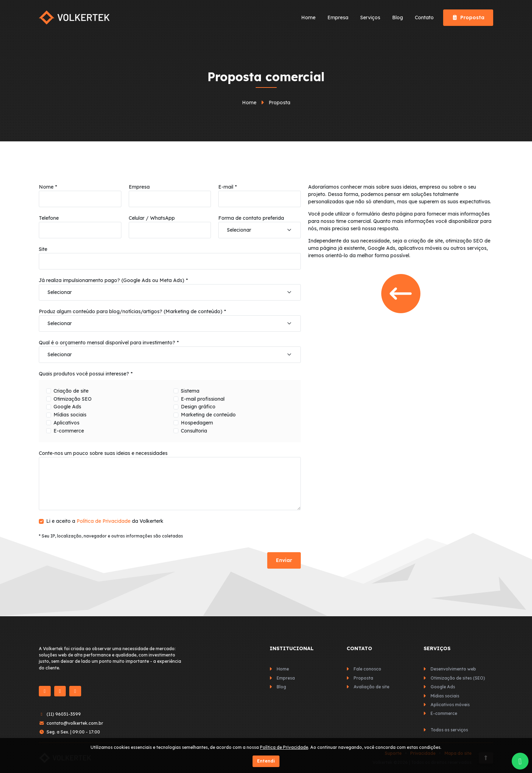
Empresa (338, 17)
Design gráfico (198, 407)
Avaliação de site (371, 687)
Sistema (190, 391)
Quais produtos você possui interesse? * (86, 374)
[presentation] (92, 560)
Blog (398, 17)
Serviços (370, 17)
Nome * (48, 187)
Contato (424, 17)
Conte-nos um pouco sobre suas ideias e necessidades (103, 453)
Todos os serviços (449, 730)
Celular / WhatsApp (152, 218)
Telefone (49, 218)
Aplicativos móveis (450, 705)
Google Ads (67, 407)
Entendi (266, 761)
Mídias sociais (70, 415)
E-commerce (69, 431)
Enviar (284, 560)
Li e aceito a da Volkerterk (105, 521)
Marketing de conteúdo (208, 415)
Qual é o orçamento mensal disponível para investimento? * (109, 343)
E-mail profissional (203, 399)
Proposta (468, 17)
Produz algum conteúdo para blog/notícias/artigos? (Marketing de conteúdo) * (132, 311)
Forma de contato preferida (251, 218)
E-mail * (228, 187)
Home (308, 17)
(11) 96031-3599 (64, 714)
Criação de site (71, 391)
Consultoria (194, 431)
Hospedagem (197, 423)
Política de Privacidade (104, 521)
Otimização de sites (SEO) (458, 678)
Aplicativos (66, 423)
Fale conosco (367, 669)
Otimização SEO (73, 399)
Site (43, 249)
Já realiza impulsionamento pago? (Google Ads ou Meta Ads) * (113, 280)
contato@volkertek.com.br (75, 723)
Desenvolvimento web (453, 669)
